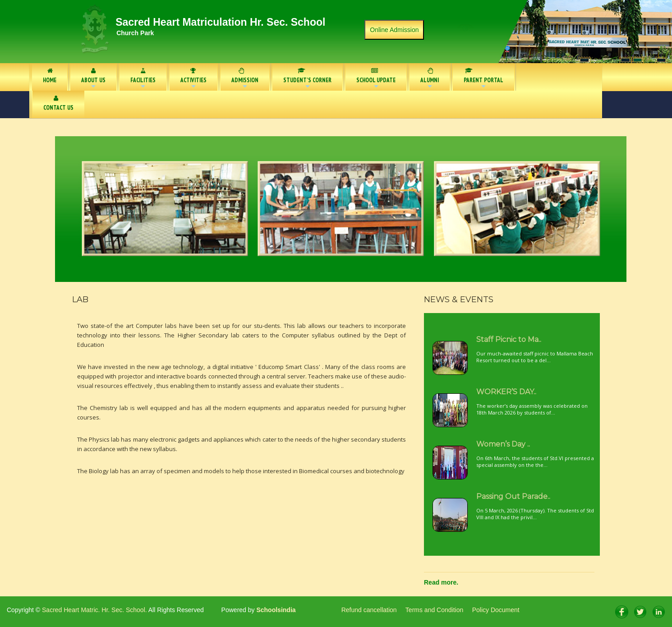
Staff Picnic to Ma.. (509, 339)
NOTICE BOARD (546, 76)
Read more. (441, 582)
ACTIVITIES (193, 79)
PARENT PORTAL (481, 79)
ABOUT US (93, 79)
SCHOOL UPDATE (376, 79)
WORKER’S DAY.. (506, 392)
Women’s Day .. (503, 444)
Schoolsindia (275, 610)
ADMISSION (245, 79)
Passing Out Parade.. (513, 496)
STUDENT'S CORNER (307, 79)
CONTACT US (58, 103)
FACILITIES (143, 79)
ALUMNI (430, 79)
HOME (50, 76)
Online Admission (394, 30)
